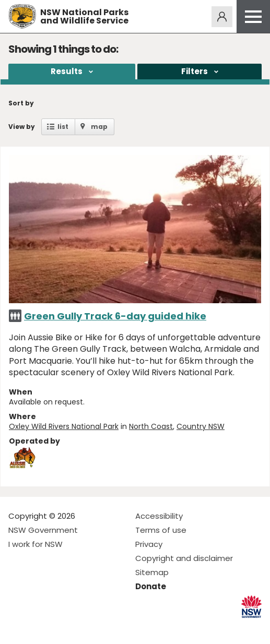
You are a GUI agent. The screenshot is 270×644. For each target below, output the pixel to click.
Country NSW (201, 426)
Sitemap (152, 572)
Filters (195, 71)
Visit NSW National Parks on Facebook (18, 628)
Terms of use (161, 530)
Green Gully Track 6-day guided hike (115, 316)
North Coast (151, 426)
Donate (151, 586)
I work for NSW (36, 544)
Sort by (21, 103)
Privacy (149, 544)
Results (67, 71)
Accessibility (159, 516)
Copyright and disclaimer (184, 558)
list (63, 127)
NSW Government (43, 530)
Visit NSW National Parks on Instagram (40, 628)
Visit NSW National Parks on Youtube (63, 628)
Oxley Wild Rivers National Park (64, 426)
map (99, 127)
